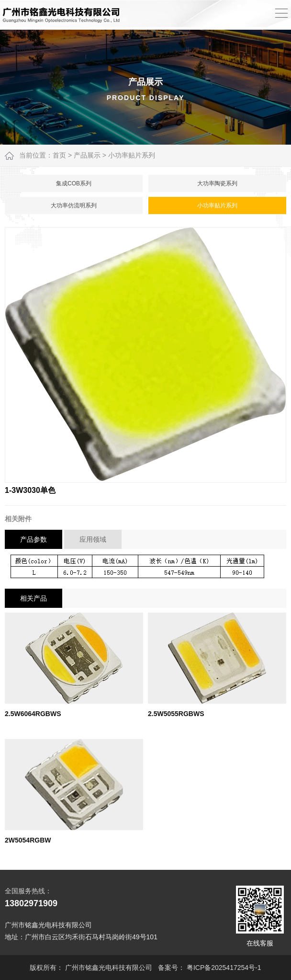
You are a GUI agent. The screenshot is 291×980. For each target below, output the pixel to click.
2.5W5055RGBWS (176, 714)
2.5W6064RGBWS (33, 714)
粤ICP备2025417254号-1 (224, 968)
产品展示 (87, 155)
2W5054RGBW (28, 840)
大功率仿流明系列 (74, 205)
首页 (59, 155)
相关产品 (34, 598)
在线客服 (260, 916)
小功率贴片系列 (132, 155)
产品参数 (34, 539)
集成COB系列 (74, 183)
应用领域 (93, 539)
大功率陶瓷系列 (217, 183)
